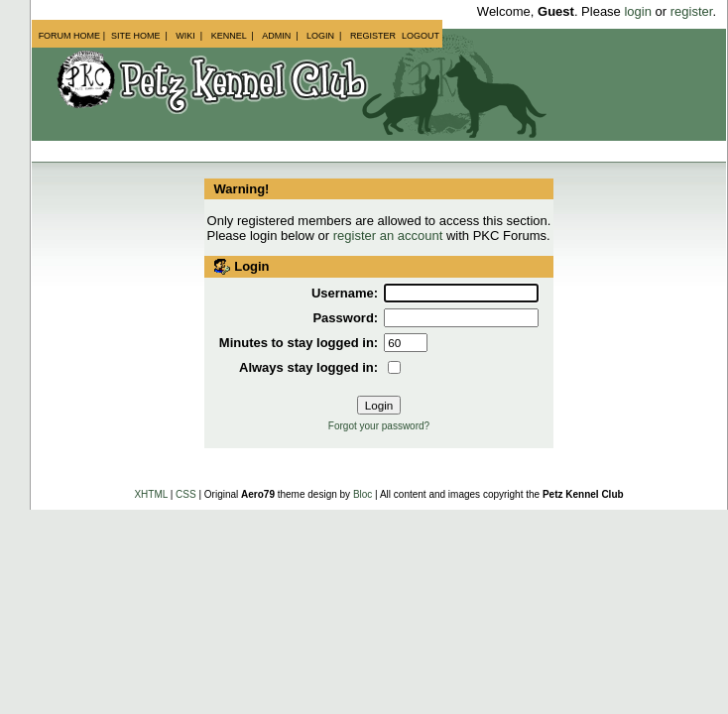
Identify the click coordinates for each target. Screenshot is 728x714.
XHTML (151, 494)
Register (373, 36)
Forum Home (70, 36)
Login (320, 36)
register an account (388, 236)
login (637, 11)
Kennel (229, 36)
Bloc (363, 494)
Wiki (185, 36)
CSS (186, 494)
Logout (421, 36)
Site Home (136, 36)
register (692, 11)
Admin (276, 36)
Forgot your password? (379, 426)
